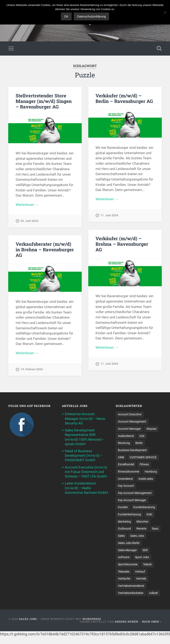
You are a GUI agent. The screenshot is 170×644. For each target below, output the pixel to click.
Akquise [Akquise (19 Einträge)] (151, 429)
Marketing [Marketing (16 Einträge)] (124, 522)
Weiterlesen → (27, 205)
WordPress (92, 619)
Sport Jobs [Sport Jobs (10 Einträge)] (142, 557)
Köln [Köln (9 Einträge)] (149, 514)
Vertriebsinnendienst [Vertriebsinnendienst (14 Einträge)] (131, 586)
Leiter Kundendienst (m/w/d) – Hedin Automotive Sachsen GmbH (86, 488)
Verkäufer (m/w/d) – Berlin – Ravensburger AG (124, 98)
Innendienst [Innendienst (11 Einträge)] (125, 479)
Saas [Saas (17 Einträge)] (155, 529)
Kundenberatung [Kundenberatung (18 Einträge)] (144, 507)
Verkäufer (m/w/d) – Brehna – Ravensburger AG (122, 244)
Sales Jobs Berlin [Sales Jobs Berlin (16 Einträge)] (129, 543)
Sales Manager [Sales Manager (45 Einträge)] (127, 550)
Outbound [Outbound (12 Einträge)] (124, 529)
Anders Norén (126, 622)
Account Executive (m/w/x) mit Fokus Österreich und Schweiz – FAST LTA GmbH (86, 472)
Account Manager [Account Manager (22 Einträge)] (129, 429)
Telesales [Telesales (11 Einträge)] (124, 572)
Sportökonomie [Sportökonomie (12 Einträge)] (128, 564)
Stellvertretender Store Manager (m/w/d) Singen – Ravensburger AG (44, 101)
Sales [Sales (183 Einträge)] (121, 536)
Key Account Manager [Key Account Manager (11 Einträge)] (132, 500)
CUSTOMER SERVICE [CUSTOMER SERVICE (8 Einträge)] (143, 457)
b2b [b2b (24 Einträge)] (142, 436)
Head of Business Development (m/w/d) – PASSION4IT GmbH (84, 455)
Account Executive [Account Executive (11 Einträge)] (130, 414)
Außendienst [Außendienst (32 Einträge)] (126, 436)
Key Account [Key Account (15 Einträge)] (126, 486)
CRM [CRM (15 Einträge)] (121, 457)
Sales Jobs (28, 619)
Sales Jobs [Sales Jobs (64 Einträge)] (137, 536)
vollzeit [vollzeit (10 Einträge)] (153, 593)
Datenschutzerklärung (91, 16)
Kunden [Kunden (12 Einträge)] (123, 507)
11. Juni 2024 (109, 215)
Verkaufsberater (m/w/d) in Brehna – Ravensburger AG (45, 249)
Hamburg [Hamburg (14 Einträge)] (151, 472)
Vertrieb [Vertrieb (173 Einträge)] (141, 579)
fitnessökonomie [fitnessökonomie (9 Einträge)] (129, 472)
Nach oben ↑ (152, 622)
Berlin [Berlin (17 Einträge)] (139, 443)
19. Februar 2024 (32, 369)
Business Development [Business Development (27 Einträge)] (132, 450)
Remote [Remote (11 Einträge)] (141, 529)
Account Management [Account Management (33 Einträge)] (132, 422)
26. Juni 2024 (29, 221)
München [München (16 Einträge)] (142, 522)
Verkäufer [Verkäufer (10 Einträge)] (124, 579)
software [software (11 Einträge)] (124, 557)
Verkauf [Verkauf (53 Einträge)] (140, 572)
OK (66, 16)
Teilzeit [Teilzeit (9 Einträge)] (147, 564)
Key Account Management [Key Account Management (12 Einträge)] (135, 493)
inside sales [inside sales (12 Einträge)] (146, 479)
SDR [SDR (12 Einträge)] (145, 550)
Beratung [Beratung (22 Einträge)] (124, 443)
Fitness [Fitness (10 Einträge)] (144, 464)
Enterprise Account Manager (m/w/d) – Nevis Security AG (85, 418)
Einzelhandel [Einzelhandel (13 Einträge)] (126, 464)
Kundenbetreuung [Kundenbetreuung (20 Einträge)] (129, 514)
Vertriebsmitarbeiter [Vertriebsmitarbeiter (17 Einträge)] (131, 593)
